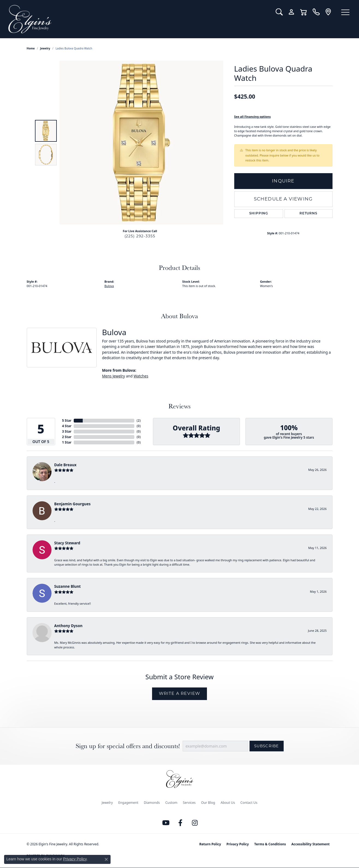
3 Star (67, 431)
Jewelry (107, 803)
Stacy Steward (67, 543)
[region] (141, 143)
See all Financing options (253, 116)
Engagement (128, 803)
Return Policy (210, 844)
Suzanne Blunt (68, 586)
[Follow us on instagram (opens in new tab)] (195, 823)
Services (189, 803)
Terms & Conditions (270, 844)
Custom (171, 803)
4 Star (67, 426)
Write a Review (180, 693)
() (139, 420)
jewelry (45, 48)
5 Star (67, 420)
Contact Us (249, 803)
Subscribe (267, 746)
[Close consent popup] (106, 859)
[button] (279, 12)
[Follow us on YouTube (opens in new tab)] (166, 823)
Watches (141, 376)
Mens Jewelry (114, 376)
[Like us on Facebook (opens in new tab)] (180, 823)
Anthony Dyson (68, 626)
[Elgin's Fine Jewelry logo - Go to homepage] (138, 19)
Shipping (259, 214)
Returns (308, 214)
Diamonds (152, 803)
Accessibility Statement (310, 844)
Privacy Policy (238, 844)
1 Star (67, 442)
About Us (228, 803)
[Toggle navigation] (345, 12)
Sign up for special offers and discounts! (128, 746)
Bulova (109, 286)
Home (31, 48)
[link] (316, 12)
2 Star (67, 437)
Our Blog (208, 803)
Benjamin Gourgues (72, 504)
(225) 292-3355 (140, 236)
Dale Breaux (66, 465)
